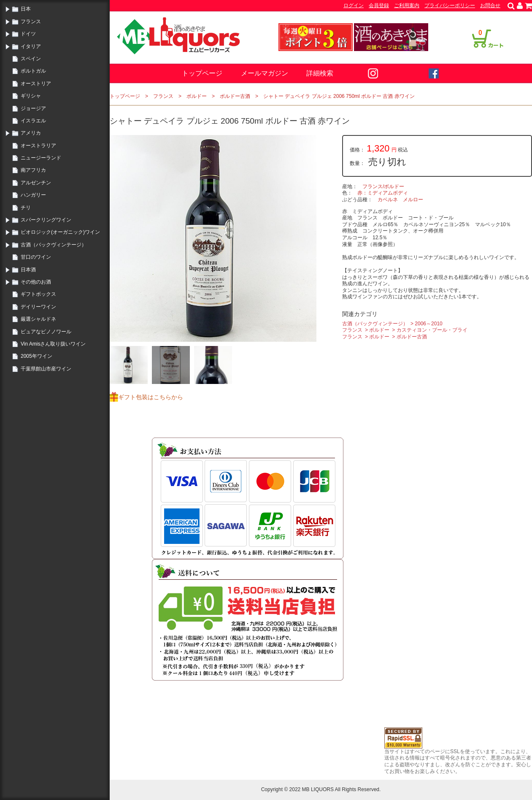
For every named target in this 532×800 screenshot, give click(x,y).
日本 (26, 9)
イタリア (31, 46)
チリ (26, 208)
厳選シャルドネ (38, 319)
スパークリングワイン (46, 220)
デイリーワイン (38, 307)
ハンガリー (33, 195)
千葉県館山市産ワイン (46, 369)
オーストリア (36, 84)
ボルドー (197, 96)
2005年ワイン (36, 356)
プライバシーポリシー (450, 5)
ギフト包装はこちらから (151, 397)
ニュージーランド (41, 158)
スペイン (31, 59)
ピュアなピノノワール (46, 332)
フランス (31, 22)
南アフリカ (33, 170)
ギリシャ (31, 96)
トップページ (202, 73)
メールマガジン (265, 73)
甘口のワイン (36, 257)
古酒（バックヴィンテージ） (54, 245)
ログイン (354, 5)
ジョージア (33, 108)
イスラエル (33, 121)
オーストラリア (38, 146)
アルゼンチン (36, 183)
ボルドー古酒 (235, 96)
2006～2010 (428, 324)
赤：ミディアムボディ (383, 193)
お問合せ (490, 5)
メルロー (413, 200)
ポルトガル (33, 71)
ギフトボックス (38, 294)
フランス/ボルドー (383, 186)
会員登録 (379, 5)
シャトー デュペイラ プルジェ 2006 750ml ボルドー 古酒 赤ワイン (339, 96)
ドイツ (28, 34)
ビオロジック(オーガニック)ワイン (60, 232)
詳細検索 (320, 73)
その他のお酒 (36, 282)
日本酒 (28, 270)
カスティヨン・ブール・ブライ (432, 330)
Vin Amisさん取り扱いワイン (53, 344)
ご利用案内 (407, 5)
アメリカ (31, 133)
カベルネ (388, 200)
